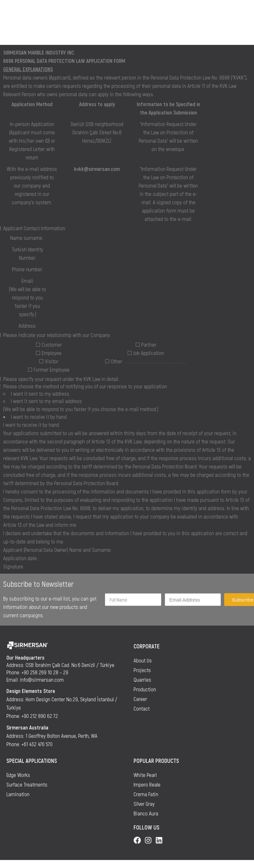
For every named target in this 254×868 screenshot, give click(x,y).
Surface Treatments (27, 784)
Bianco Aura (146, 813)
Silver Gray (144, 804)
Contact (142, 708)
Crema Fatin (146, 794)
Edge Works (18, 775)
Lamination (18, 794)
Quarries (142, 679)
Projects (142, 670)
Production (145, 689)
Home (12, 31)
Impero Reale (147, 784)
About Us (143, 660)
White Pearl (145, 775)
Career (140, 699)
